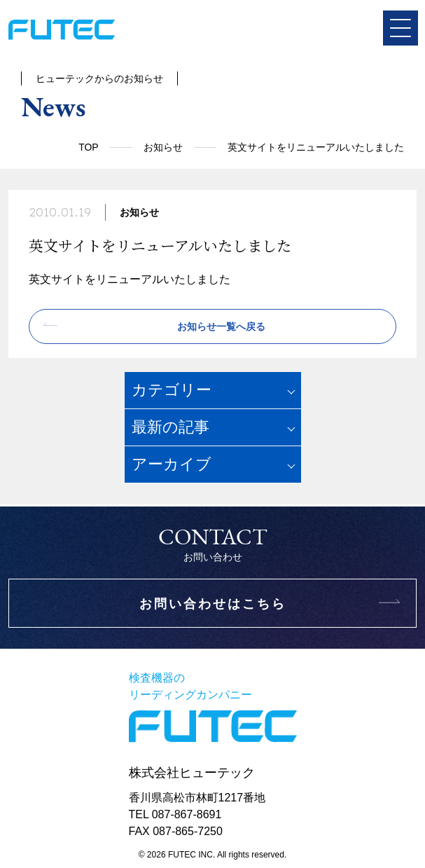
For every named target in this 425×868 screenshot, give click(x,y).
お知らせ (163, 147)
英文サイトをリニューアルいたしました (130, 279)
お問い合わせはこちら (213, 604)
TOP (89, 147)
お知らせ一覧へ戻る (221, 326)
